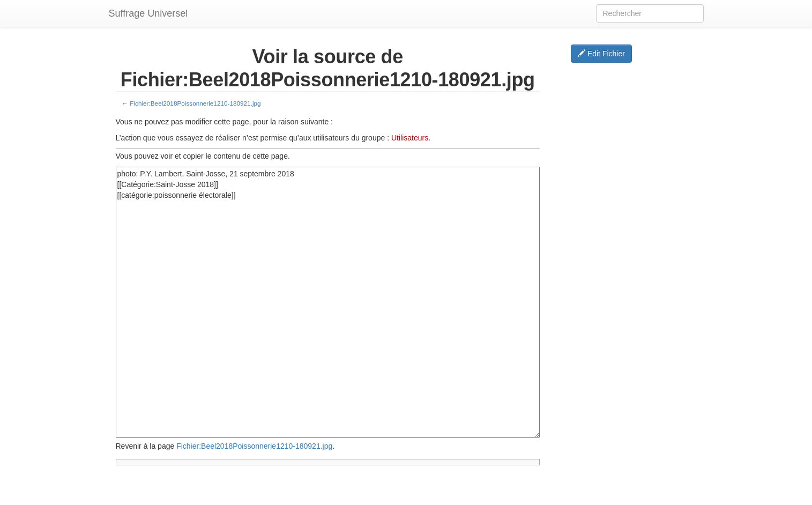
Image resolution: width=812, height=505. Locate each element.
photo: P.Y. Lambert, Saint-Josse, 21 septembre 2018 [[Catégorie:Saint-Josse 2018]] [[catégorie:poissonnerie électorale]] (328, 302)
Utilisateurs (410, 138)
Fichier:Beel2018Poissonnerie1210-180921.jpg (195, 103)
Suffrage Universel (148, 13)
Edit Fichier (601, 54)
